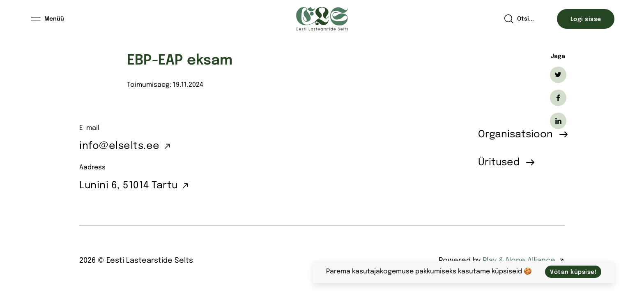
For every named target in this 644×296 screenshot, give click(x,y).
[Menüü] (48, 19)
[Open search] (519, 19)
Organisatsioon (515, 135)
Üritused (499, 163)
